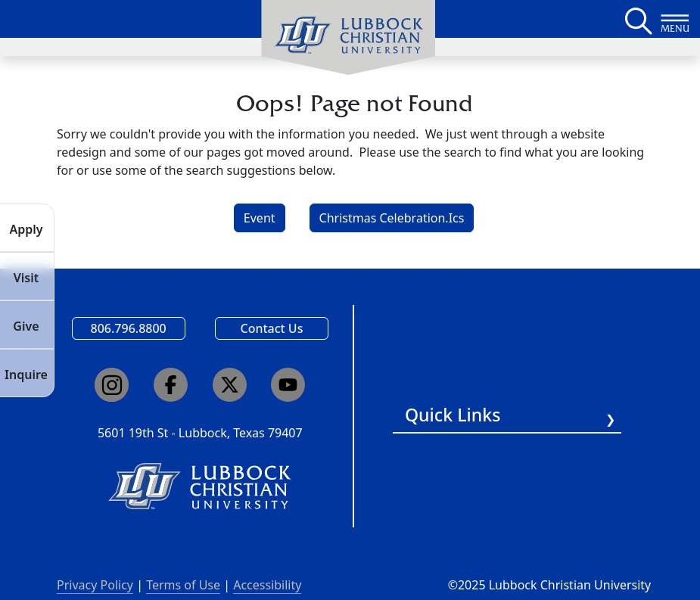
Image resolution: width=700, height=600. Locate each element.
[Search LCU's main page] (637, 19)
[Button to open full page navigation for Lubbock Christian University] (675, 19)
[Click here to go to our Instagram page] (112, 385)
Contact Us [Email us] (271, 328)
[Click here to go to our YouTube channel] (288, 385)
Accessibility (267, 585)
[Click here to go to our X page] (230, 385)
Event (260, 218)
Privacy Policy (95, 585)
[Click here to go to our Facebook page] (171, 385)
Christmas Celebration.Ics (392, 218)
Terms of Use (183, 585)
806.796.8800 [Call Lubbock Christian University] (129, 328)
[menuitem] (348, 38)
